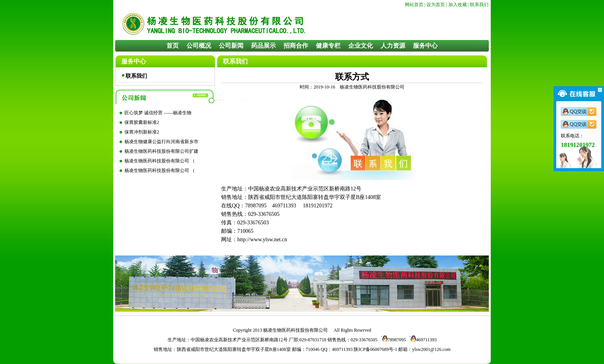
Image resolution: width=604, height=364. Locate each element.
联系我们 (479, 5)
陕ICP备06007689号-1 (375, 349)
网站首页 (414, 5)
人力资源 (393, 46)
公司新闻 (231, 46)
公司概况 (199, 46)
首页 (173, 46)
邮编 (297, 349)
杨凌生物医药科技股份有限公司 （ (160, 161)
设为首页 (436, 5)
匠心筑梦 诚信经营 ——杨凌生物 (158, 113)
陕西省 (184, 349)
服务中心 (425, 46)
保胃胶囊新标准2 (142, 122)
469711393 (422, 340)
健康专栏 (328, 46)
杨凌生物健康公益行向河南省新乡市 (161, 142)
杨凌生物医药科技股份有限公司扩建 (161, 151)
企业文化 (361, 46)
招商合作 (296, 46)
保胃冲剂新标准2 (142, 132)
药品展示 (263, 46)
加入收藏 (458, 5)
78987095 (392, 340)
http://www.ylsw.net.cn (262, 240)
